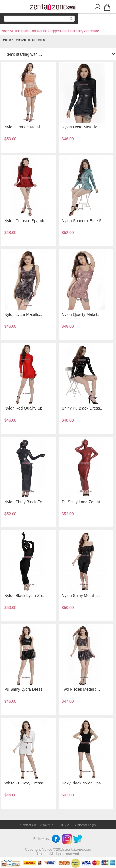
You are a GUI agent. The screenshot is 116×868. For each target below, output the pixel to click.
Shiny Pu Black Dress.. (82, 408)
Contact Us (28, 825)
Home (7, 40)
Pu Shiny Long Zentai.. (82, 502)
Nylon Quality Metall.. (80, 314)
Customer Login (85, 825)
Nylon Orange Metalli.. (24, 127)
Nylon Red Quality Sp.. (24, 408)
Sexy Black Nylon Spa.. (82, 783)
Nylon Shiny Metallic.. (81, 596)
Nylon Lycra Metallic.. (81, 127)
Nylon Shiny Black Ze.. (24, 502)
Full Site (63, 825)
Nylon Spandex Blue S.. (83, 221)
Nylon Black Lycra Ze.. (24, 596)
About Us (47, 825)
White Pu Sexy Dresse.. (25, 783)
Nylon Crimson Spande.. (26, 221)
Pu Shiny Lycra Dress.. (24, 689)
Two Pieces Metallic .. (81, 689)
